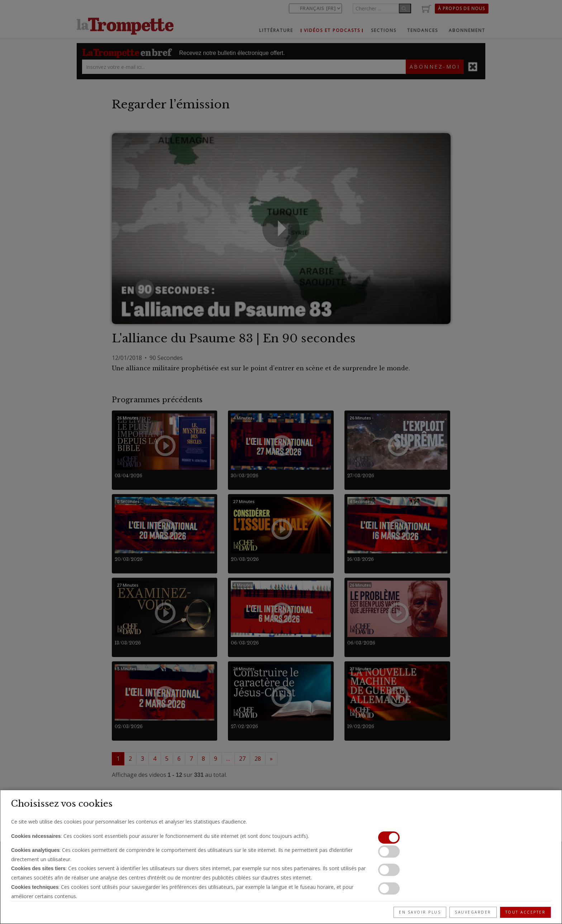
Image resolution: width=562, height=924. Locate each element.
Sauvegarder (473, 912)
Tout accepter (526, 912)
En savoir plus (420, 912)
